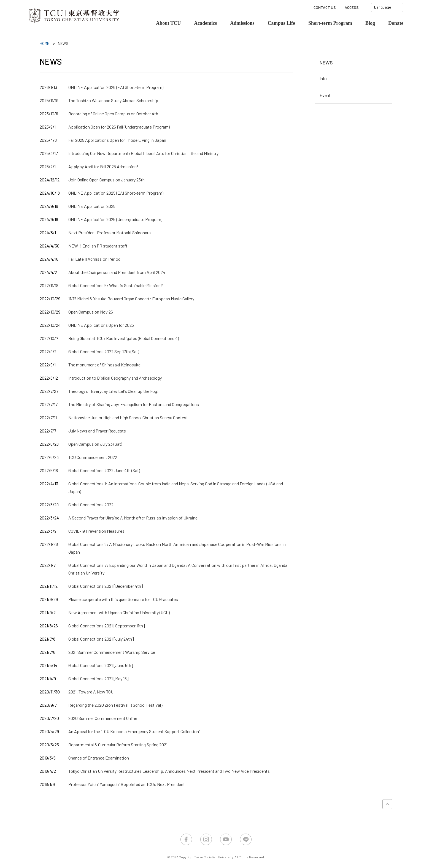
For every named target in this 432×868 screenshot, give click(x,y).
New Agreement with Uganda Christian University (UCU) (119, 612)
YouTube (226, 839)
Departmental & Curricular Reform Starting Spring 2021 (118, 745)
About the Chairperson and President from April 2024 (117, 272)
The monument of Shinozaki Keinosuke (104, 365)
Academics (205, 23)
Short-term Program (330, 23)
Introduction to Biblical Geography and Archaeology (115, 378)
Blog (370, 23)
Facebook (186, 839)
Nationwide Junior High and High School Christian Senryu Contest (128, 417)
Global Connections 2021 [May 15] (98, 678)
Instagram (206, 839)
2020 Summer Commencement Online (103, 718)
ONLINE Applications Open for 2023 (101, 325)
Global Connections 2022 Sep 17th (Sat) (104, 351)
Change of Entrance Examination (99, 758)
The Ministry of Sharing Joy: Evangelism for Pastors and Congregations (134, 404)
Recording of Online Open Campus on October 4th (113, 114)
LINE (246, 839)
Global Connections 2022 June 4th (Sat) (104, 470)
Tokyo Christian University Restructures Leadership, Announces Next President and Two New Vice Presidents (169, 771)
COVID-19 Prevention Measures (96, 531)
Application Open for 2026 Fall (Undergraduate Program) (119, 127)
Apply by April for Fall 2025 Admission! (103, 166)
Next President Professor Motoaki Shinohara (110, 232)
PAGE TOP (387, 804)
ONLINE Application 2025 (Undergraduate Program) (115, 219)
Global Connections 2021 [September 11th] (107, 626)
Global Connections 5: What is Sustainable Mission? (116, 285)
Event (325, 95)
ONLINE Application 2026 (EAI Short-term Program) (116, 87)
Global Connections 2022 (91, 504)
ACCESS (352, 7)
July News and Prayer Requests (97, 431)
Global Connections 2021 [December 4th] (106, 586)
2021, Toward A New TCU (91, 692)
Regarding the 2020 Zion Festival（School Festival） (117, 705)
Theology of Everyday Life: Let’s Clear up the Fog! (114, 391)
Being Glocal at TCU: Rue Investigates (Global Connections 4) (124, 338)
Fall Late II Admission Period (94, 259)
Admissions (242, 23)
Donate (396, 23)
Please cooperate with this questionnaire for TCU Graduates (123, 599)
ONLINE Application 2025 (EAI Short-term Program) (116, 193)
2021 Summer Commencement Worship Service (112, 652)
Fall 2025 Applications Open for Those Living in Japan (117, 140)
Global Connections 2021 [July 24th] (101, 639)
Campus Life (281, 23)
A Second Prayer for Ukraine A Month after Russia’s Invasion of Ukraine (133, 518)
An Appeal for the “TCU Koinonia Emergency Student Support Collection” (134, 731)
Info (323, 78)
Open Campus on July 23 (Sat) (95, 444)
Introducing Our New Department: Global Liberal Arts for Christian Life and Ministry (143, 153)
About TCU (168, 23)
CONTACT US (325, 7)
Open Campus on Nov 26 (91, 312)
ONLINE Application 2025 (92, 206)
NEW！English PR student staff (98, 246)
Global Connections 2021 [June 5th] (101, 665)
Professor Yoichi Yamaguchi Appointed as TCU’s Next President (127, 784)
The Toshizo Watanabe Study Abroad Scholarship (113, 100)
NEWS (326, 62)
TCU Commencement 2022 (93, 457)
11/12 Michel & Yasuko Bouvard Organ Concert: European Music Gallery (131, 299)
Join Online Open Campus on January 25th (106, 180)
